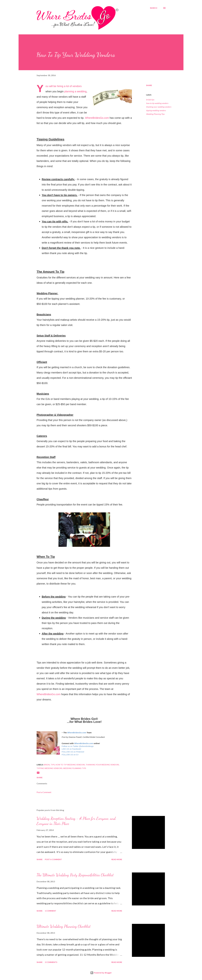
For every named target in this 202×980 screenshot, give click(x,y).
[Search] (154, 8)
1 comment (50, 911)
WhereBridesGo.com (97, 118)
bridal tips (150, 100)
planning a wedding (75, 91)
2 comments (51, 962)
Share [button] (149, 85)
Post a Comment (44, 792)
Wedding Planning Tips (155, 114)
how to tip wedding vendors (157, 103)
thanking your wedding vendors (159, 107)
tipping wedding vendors (156, 110)
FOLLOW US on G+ (70, 755)
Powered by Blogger (101, 973)
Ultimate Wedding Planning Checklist (64, 926)
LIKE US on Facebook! (71, 749)
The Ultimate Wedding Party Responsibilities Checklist (75, 875)
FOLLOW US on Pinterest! (73, 752)
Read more (117, 859)
